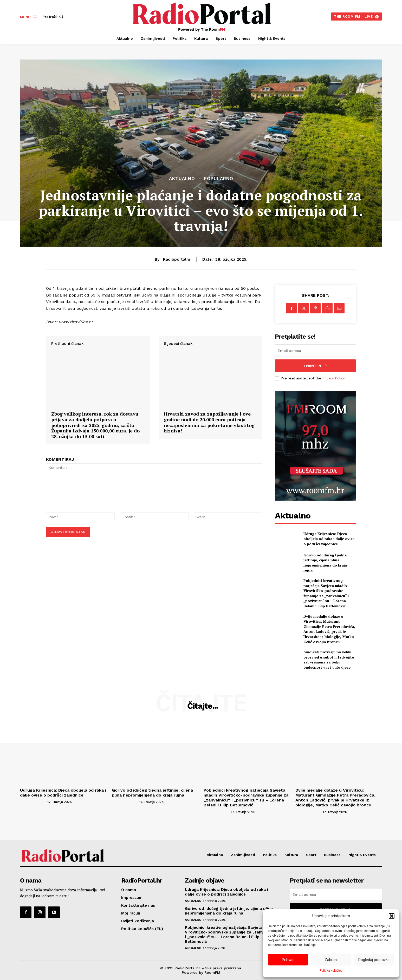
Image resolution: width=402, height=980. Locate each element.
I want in (316, 366)
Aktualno (182, 179)
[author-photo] (33, 802)
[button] (392, 916)
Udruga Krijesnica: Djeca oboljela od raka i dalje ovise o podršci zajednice (329, 539)
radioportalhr (177, 259)
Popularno (219, 179)
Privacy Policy (333, 378)
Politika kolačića (331, 971)
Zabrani (331, 960)
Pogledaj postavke (374, 960)
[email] (315, 351)
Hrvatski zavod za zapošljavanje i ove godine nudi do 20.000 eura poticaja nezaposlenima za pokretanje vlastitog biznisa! (209, 479)
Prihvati (288, 960)
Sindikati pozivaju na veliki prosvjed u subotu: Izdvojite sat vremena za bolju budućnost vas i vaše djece (329, 660)
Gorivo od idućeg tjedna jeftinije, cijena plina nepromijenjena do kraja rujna (325, 563)
